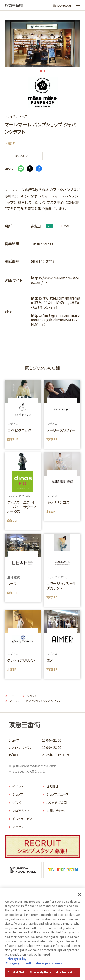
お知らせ (52, 786)
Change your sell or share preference (34, 963)
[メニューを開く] (78, 5)
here (26, 910)
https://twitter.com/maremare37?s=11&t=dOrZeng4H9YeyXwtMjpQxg (56, 302)
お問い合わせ (56, 811)
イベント (18, 786)
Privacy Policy (16, 959)
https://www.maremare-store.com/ (55, 280)
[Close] (80, 895)
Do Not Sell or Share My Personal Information (42, 972)
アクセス (18, 827)
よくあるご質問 (57, 802)
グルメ (17, 802)
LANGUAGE (64, 6)
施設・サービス (23, 819)
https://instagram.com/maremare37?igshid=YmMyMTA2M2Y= (55, 320)
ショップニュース (58, 794)
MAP (67, 226)
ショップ (18, 794)
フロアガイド (21, 811)
